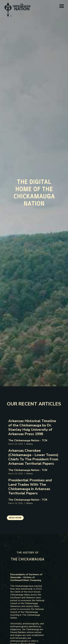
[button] (62, 6)
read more (15, 518)
